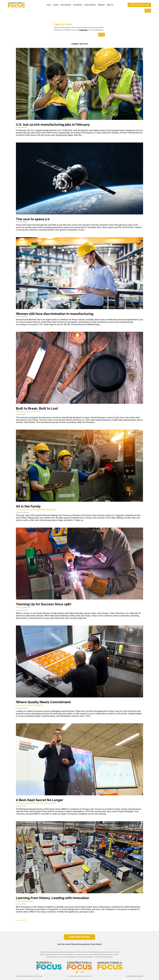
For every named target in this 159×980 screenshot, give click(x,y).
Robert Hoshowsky (23, 512)
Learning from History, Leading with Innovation (79, 899)
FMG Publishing (22, 127)
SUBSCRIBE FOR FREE (79, 937)
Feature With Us (90, 5)
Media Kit (101, 5)
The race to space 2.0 (33, 219)
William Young (22, 806)
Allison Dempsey (23, 610)
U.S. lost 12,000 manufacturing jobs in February (53, 124)
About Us (110, 5)
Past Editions (78, 5)
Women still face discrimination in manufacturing (55, 314)
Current (56, 5)
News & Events (66, 5)
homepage (83, 30)
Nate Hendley (22, 414)
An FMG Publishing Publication (134, 976)
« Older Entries (21, 920)
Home (49, 5)
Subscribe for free (139, 5)
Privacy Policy (39, 976)
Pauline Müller (22, 904)
